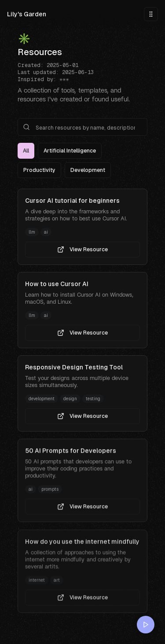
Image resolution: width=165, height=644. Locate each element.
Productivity (39, 170)
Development (88, 170)
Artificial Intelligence (70, 151)
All (26, 151)
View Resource (82, 249)
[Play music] (146, 625)
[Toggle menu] (151, 14)
